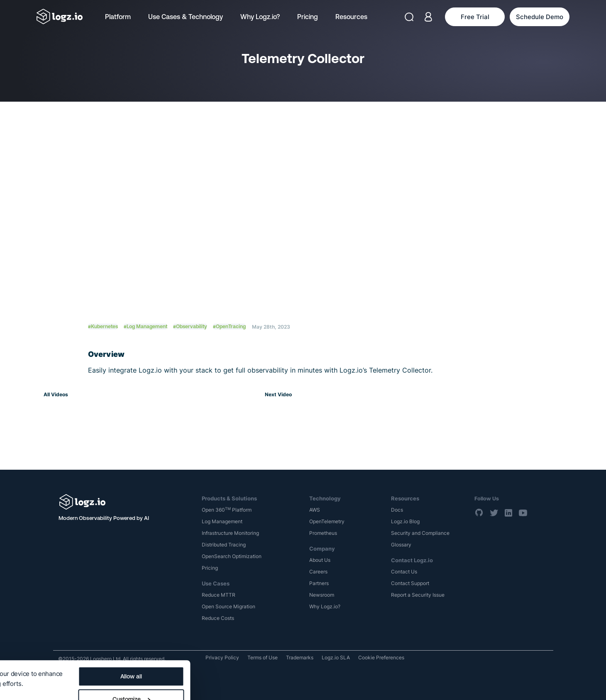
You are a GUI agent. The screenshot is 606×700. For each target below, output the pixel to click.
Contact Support (410, 583)
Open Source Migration (228, 606)
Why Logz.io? (260, 17)
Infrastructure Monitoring (230, 533)
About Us (320, 560)
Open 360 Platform (227, 510)
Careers (318, 572)
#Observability (190, 327)
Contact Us (404, 572)
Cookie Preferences (381, 657)
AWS (315, 510)
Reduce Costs (218, 618)
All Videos (56, 394)
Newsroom (322, 595)
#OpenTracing (229, 327)
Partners (319, 583)
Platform (118, 17)
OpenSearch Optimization (232, 556)
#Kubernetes (103, 327)
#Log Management (145, 327)
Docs (397, 510)
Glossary (401, 545)
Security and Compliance (420, 533)
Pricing (308, 17)
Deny (314, 684)
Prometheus (323, 533)
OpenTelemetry (327, 521)
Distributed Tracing (224, 545)
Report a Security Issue (418, 595)
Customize (315, 661)
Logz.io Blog (405, 521)
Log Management (222, 521)
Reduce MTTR (219, 595)
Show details (26, 659)
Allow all (315, 638)
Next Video (278, 394)
